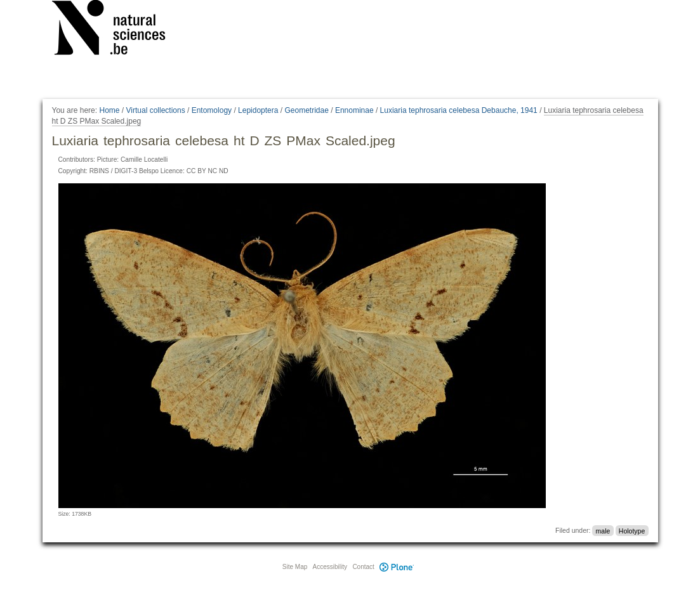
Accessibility (330, 567)
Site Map (295, 567)
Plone (397, 567)
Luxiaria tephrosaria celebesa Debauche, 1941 (459, 110)
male (603, 530)
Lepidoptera (258, 110)
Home (109, 110)
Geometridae (306, 110)
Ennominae (354, 110)
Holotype (632, 530)
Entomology (212, 110)
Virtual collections (156, 110)
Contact (363, 567)
